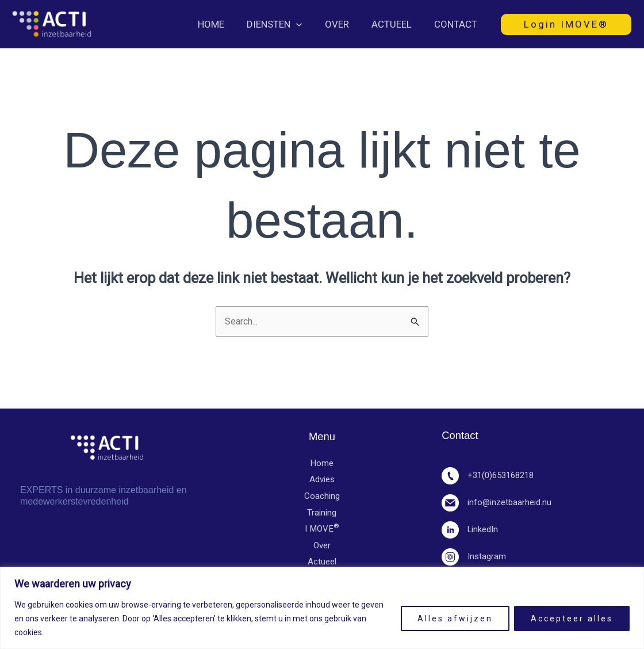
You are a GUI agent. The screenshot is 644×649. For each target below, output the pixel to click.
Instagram (474, 557)
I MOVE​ (322, 530)
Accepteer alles (572, 619)
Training (322, 514)
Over (344, 24)
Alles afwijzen (455, 619)
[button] (306, 24)
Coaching (322, 497)
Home (224, 24)
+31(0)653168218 (491, 476)
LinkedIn (470, 530)
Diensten (285, 24)
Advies (322, 480)
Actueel (396, 24)
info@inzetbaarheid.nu (497, 503)
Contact (457, 24)
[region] (322, 608)
